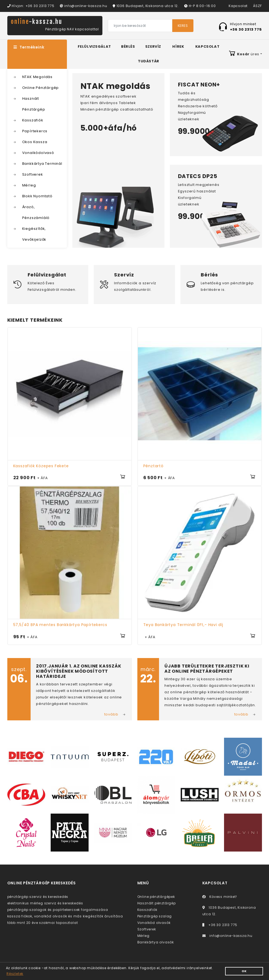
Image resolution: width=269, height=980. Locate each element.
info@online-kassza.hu (84, 6)
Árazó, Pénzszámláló (36, 212)
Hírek (178, 46)
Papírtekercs (35, 131)
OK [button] (244, 971)
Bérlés (128, 46)
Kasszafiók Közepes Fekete (41, 466)
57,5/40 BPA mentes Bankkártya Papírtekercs (60, 625)
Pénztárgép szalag (155, 916)
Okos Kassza (35, 142)
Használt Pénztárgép (34, 104)
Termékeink (29, 47)
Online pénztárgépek (156, 897)
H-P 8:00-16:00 (200, 6)
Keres (183, 26)
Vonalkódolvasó (38, 153)
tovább (111, 714)
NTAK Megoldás (37, 77)
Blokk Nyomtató (37, 196)
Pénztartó (153, 466)
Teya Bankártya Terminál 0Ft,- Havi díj (183, 625)
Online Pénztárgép (41, 88)
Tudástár (149, 61)
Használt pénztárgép (157, 903)
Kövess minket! (220, 897)
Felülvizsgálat (94, 46)
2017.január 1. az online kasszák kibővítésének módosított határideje (79, 671)
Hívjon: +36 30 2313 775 (31, 6)
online (37, 22)
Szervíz (153, 46)
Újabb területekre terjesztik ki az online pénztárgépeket (207, 669)
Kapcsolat (238, 6)
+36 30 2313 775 (220, 925)
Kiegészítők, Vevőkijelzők (34, 234)
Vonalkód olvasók (154, 923)
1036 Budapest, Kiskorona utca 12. (146, 6)
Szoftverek (33, 174)
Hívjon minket (246, 26)
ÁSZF (257, 6)
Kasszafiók (33, 120)
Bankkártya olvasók (156, 942)
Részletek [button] (15, 974)
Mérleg (29, 185)
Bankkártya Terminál (42, 164)
